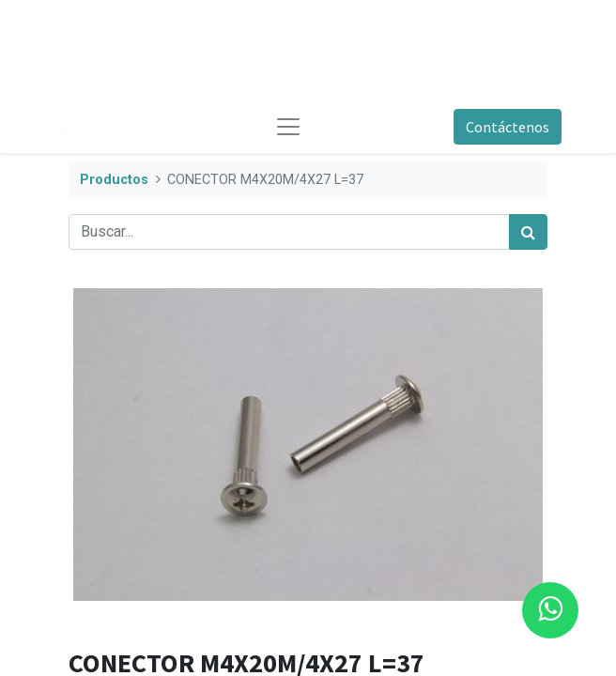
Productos (114, 180)
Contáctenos (508, 127)
